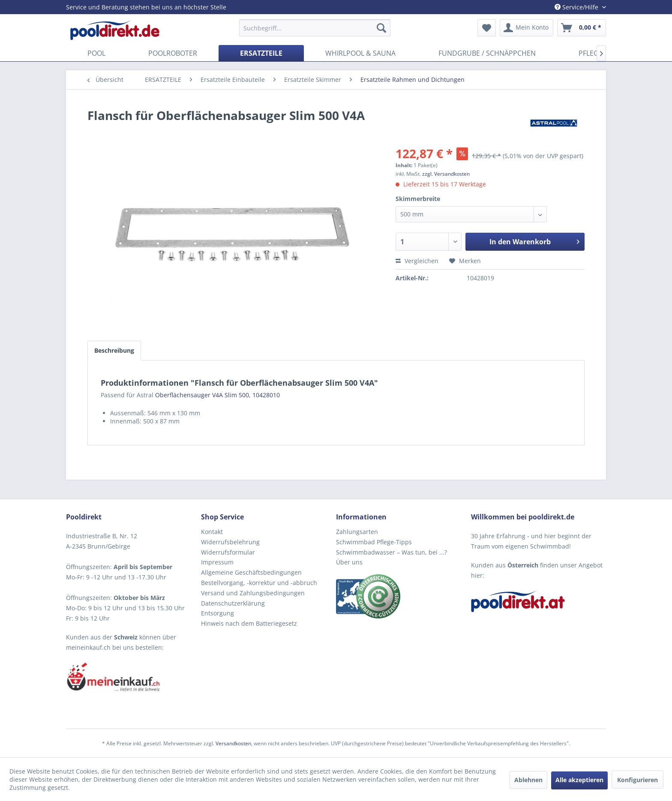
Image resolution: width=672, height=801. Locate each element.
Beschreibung (114, 350)
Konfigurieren (637, 780)
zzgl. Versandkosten (446, 174)
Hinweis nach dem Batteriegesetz (249, 623)
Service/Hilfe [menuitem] (577, 7)
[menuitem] (315, 28)
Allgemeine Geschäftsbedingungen (251, 572)
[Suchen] (381, 28)
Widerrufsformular (228, 552)
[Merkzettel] (487, 28)
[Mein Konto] (526, 28)
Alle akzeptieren (579, 780)
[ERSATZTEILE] (261, 53)
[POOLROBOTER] (173, 53)
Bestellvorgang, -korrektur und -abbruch (259, 583)
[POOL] (96, 53)
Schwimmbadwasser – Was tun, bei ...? (391, 552)
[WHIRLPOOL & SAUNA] (360, 53)
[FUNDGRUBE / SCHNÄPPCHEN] (487, 53)
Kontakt (212, 532)
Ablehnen (528, 780)
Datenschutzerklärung (233, 603)
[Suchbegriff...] (315, 28)
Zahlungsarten (357, 532)
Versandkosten (233, 743)
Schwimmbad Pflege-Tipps (374, 542)
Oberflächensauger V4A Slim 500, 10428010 (217, 395)
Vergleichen (417, 261)
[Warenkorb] (582, 28)
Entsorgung (217, 613)
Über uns (349, 562)
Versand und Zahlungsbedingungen (253, 593)
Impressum (217, 562)
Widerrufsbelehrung (230, 542)
